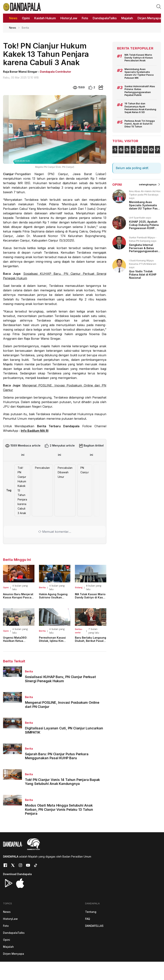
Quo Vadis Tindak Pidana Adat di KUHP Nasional (143, 274)
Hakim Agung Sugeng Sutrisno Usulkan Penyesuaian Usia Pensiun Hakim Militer (53, 599)
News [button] (13, 18)
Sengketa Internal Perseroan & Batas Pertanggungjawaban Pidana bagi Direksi (143, 250)
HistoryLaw (10, 919)
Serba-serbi (79, 631)
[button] (159, 6)
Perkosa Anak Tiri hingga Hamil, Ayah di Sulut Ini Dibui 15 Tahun (140, 124)
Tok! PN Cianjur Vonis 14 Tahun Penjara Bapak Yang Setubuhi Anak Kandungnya (62, 782)
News (13, 28)
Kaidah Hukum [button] (45, 18)
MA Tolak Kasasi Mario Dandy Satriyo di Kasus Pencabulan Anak (91, 597)
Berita (42, 587)
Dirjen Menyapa (14, 954)
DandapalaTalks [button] (105, 18)
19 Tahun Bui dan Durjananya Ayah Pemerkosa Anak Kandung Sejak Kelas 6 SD (140, 108)
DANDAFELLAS (94, 926)
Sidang (79, 587)
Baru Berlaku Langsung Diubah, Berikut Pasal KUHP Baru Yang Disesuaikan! (91, 642)
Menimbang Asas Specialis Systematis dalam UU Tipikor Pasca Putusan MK (139, 74)
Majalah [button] (127, 18)
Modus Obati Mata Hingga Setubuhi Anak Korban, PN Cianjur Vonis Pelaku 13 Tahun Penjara (59, 809)
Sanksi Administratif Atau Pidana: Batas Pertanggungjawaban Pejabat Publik (140, 91)
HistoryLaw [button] (69, 18)
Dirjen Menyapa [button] (149, 18)
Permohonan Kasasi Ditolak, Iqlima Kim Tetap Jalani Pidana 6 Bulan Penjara (54, 642)
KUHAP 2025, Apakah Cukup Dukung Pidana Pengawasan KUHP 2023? (144, 226)
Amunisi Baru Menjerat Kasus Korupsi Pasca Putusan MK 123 (18, 597)
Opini (6, 587)
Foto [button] (85, 18)
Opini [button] (26, 18)
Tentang (91, 912)
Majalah (8, 947)
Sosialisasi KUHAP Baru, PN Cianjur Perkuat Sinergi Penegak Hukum (60, 679)
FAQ (88, 919)
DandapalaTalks (14, 933)
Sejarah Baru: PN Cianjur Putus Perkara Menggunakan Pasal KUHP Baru (57, 756)
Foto (6, 926)
